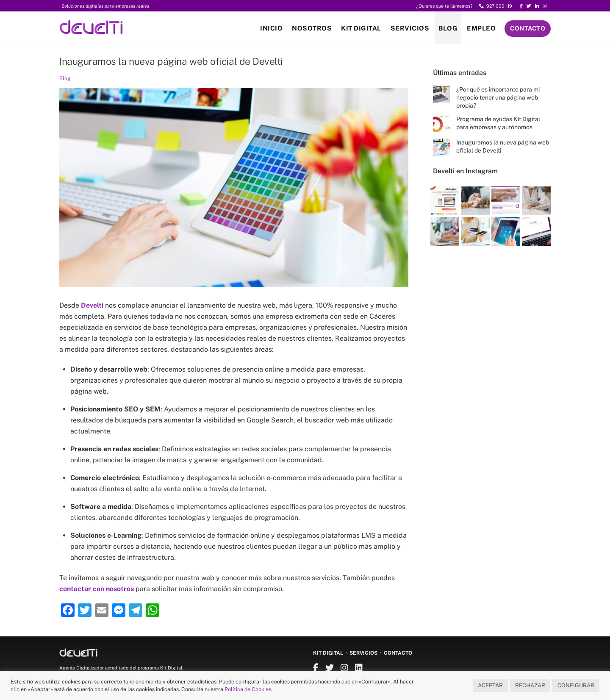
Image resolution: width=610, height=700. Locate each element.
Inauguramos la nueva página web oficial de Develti (171, 61)
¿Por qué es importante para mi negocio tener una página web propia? (498, 97)
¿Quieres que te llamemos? (444, 6)
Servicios (410, 28)
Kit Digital (361, 28)
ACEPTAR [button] (490, 685)
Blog (448, 28)
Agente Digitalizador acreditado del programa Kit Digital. (121, 668)
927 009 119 (496, 6)
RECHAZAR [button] (530, 685)
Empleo (481, 28)
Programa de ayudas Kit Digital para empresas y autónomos (498, 123)
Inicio (271, 28)
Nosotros (312, 28)
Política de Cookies (248, 689)
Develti (92, 305)
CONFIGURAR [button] (576, 685)
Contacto (528, 28)
